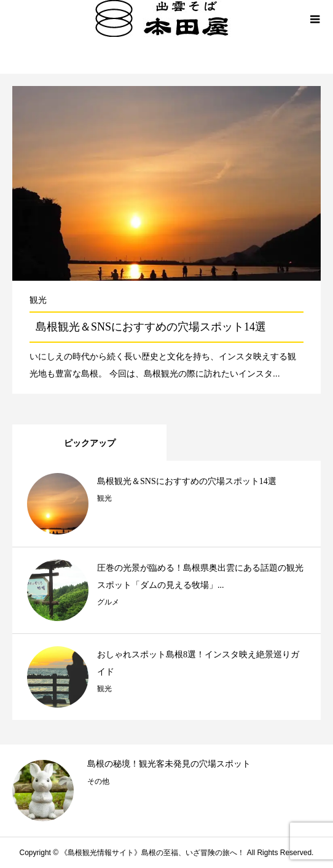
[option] (166, 791)
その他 (98, 781)
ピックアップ (90, 443)
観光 (38, 300)
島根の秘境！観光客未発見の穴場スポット (169, 764)
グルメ (108, 602)
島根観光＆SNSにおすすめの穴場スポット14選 (151, 327)
